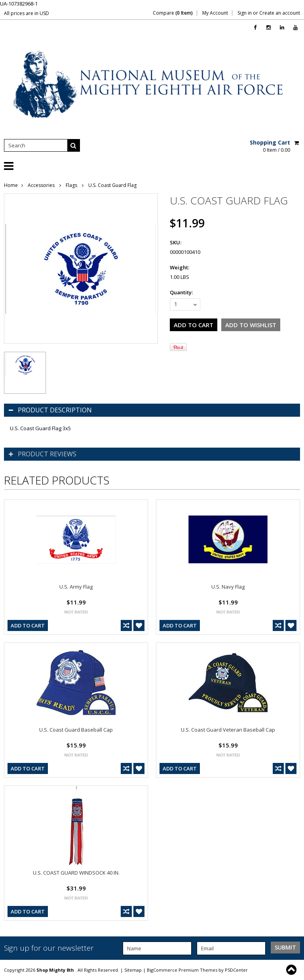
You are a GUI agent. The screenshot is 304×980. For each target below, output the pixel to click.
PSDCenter (236, 970)
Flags (72, 185)
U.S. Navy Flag (228, 587)
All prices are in (27, 13)
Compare (173, 13)
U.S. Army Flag (76, 587)
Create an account (280, 13)
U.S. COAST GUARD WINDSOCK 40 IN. (76, 873)
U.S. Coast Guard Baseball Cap (76, 730)
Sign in (245, 13)
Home (11, 185)
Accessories (42, 185)
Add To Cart (28, 625)
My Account (215, 13)
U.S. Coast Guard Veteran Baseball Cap (228, 730)
